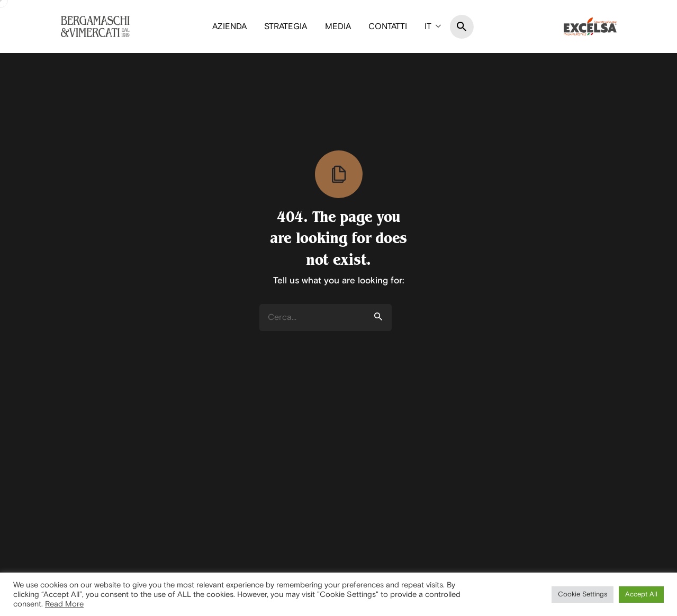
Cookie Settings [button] (583, 594)
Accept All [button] (641, 594)
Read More (64, 604)
